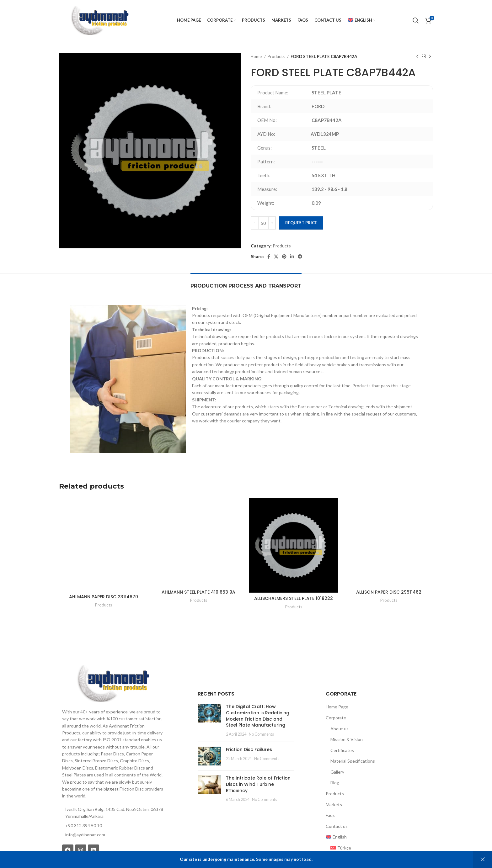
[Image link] (113, 654)
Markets (334, 776)
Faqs (330, 786)
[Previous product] (417, 57)
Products (277, 56)
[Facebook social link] (269, 257)
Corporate (336, 689)
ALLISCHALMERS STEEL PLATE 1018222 (294, 569)
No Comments (257, 705)
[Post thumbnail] (207, 691)
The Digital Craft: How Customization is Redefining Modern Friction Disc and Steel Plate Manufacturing (256, 687)
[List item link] (113, 806)
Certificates (342, 721)
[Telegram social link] (300, 257)
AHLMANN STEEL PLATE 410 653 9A (198, 563)
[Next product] (430, 57)
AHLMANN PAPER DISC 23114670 (104, 563)
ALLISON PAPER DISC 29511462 (389, 563)
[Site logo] (99, 20)
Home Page (337, 678)
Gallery (337, 743)
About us (340, 700)
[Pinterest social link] (284, 257)
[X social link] (276, 257)
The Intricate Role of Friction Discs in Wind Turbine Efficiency (257, 752)
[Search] (416, 20)
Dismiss (483, 859)
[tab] (246, 283)
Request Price (301, 223)
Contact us (337, 797)
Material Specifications (353, 732)
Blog (335, 754)
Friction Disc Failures (244, 721)
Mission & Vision (347, 710)
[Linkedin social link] (292, 257)
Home (257, 56)
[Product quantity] (263, 223)
